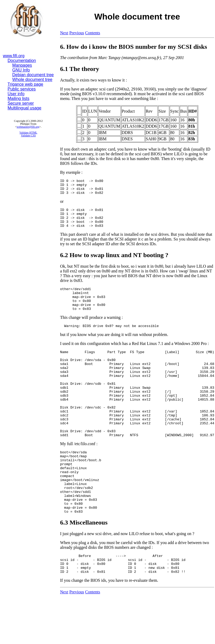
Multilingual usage (25, 108)
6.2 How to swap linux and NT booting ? (114, 262)
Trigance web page (26, 84)
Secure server (21, 103)
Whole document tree (32, 80)
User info (16, 94)
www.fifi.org (14, 56)
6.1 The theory (80, 69)
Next (64, 33)
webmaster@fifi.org (28, 127)
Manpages (22, 65)
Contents (93, 33)
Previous (77, 33)
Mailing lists (19, 98)
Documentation (22, 61)
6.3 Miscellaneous (84, 565)
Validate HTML (28, 133)
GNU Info (21, 70)
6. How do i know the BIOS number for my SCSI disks (134, 47)
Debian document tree (33, 75)
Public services (22, 89)
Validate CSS (28, 135)
